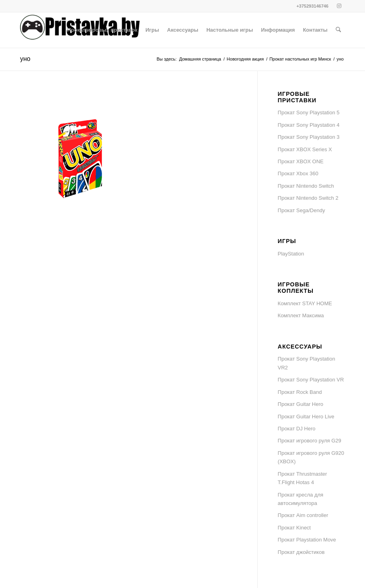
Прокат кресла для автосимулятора (301, 499)
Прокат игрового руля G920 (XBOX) (311, 457)
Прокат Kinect (294, 528)
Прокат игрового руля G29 (310, 441)
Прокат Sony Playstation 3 (309, 137)
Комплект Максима (301, 315)
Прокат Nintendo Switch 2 (308, 198)
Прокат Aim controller (303, 515)
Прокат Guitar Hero (301, 404)
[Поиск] (338, 30)
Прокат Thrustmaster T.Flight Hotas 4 (303, 478)
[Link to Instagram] (339, 6)
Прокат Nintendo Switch (306, 186)
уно (25, 59)
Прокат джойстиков (301, 552)
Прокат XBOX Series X (305, 149)
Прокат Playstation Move (307, 540)
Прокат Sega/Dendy (302, 210)
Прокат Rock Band (300, 392)
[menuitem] (102, 30)
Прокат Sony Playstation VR (311, 380)
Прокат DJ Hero (297, 429)
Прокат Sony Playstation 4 (309, 125)
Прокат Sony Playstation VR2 (307, 363)
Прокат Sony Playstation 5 (309, 113)
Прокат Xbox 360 (298, 173)
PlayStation (291, 254)
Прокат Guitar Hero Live (306, 417)
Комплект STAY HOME (305, 303)
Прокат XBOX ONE (301, 161)
